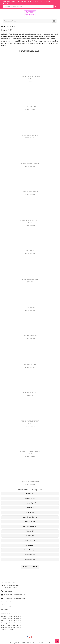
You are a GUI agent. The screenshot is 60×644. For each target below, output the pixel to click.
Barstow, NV (30, 494)
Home (3, 26)
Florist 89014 (11, 26)
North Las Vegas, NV (30, 526)
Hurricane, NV (30, 508)
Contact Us (5, 609)
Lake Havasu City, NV (30, 517)
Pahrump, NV (30, 531)
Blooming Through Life (30, 164)
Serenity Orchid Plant (30, 279)
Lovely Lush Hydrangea (30, 482)
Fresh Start (30, 251)
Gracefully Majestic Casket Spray (30, 453)
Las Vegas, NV (30, 522)
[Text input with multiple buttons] (28, 6)
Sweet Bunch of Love (30, 135)
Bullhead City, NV (30, 503)
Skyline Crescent (30, 336)
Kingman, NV (30, 512)
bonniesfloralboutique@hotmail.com (15, 595)
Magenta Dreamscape (30, 192)
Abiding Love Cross (30, 107)
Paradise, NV (30, 536)
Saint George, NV (30, 541)
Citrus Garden (30, 307)
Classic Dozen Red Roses (30, 393)
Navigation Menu (10, 21)
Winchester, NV (30, 559)
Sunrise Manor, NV (30, 550)
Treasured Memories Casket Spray (30, 221)
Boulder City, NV (30, 498)
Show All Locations (30, 567)
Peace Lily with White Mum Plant (30, 77)
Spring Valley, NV (30, 545)
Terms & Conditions (7, 607)
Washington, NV (30, 555)
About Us (4, 605)
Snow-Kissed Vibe (30, 364)
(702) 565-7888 (9, 591)
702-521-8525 (47, 1)
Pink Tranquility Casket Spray (30, 422)
